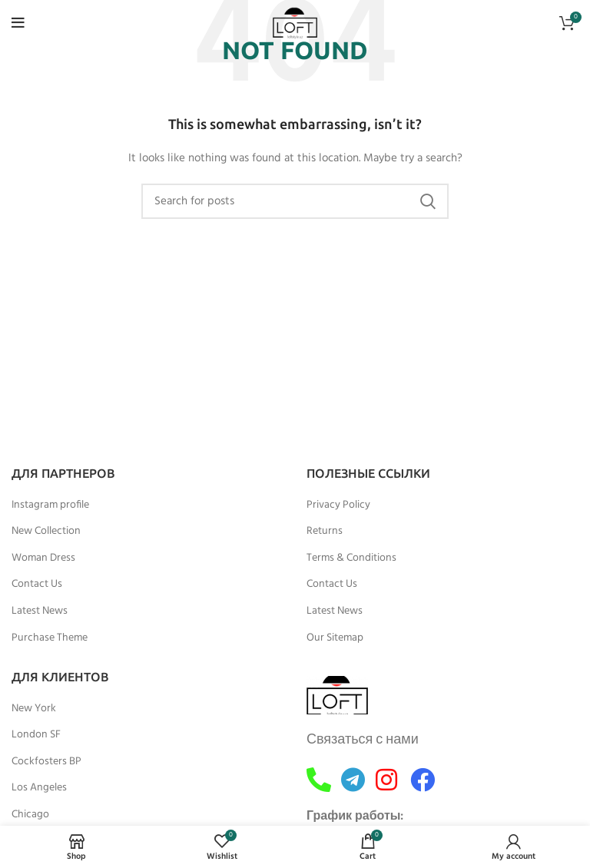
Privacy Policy (338, 505)
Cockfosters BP (46, 762)
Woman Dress (43, 558)
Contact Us (37, 585)
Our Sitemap (335, 638)
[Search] (295, 201)
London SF (36, 735)
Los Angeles (39, 788)
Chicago (30, 815)
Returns (325, 532)
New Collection (46, 532)
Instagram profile (50, 505)
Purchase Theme (50, 638)
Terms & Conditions (351, 558)
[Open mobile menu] (18, 23)
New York (34, 709)
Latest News (40, 611)
